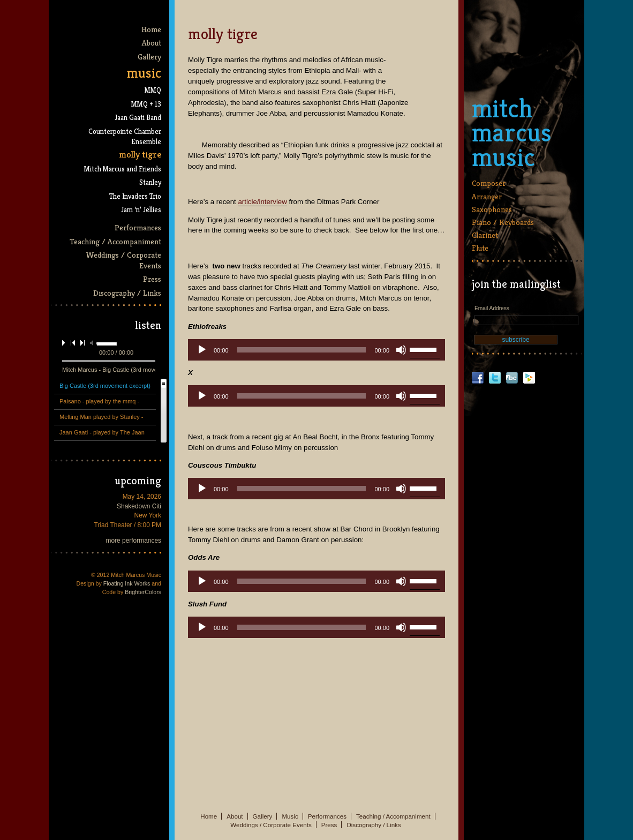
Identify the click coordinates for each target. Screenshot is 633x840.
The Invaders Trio (135, 196)
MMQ (153, 90)
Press (152, 279)
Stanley (150, 182)
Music (144, 73)
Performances (138, 227)
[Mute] (401, 350)
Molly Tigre (140, 154)
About (152, 43)
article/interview (262, 202)
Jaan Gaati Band (138, 118)
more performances (134, 541)
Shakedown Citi (139, 506)
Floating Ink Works (127, 583)
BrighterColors (143, 592)
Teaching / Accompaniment (115, 241)
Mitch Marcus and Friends (123, 169)
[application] (316, 350)
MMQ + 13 (146, 104)
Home (151, 29)
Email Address (492, 308)
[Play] (202, 350)
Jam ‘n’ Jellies (141, 210)
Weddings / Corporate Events (123, 260)
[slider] (302, 350)
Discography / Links (127, 293)
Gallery (149, 57)
